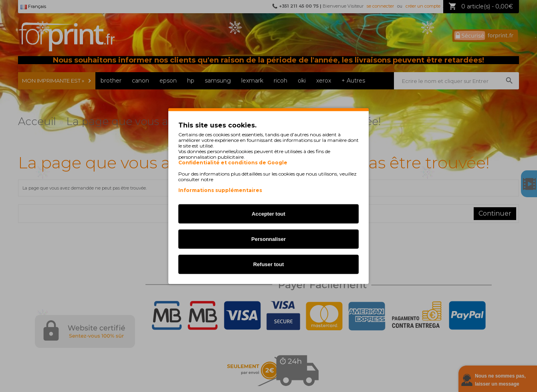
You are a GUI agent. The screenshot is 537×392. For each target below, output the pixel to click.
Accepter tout (268, 214)
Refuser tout (269, 264)
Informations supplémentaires (220, 190)
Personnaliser (268, 239)
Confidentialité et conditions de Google (233, 163)
